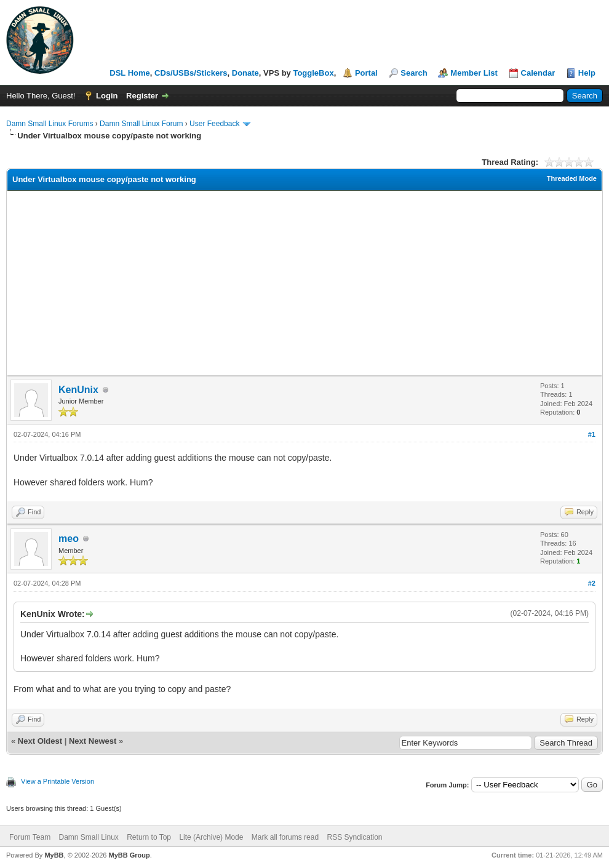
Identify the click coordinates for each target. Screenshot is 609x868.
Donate (245, 73)
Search (414, 73)
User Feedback (214, 124)
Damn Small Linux (88, 837)
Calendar (538, 73)
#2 (592, 583)
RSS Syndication (354, 837)
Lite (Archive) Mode (211, 837)
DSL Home (130, 73)
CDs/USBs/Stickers (191, 73)
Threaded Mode (572, 178)
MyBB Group (129, 855)
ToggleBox (313, 73)
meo (69, 539)
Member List (474, 73)
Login (107, 96)
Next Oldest (40, 741)
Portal (366, 73)
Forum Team (30, 837)
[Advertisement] (304, 283)
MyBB (54, 855)
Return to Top (149, 837)
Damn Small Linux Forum (141, 124)
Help (587, 73)
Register (142, 96)
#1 (592, 434)
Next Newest (93, 741)
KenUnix (78, 390)
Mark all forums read (285, 837)
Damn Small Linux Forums (50, 124)
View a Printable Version (58, 781)
